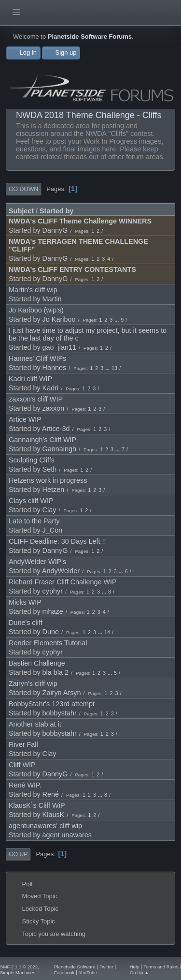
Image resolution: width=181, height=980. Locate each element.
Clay (49, 510)
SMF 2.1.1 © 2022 (19, 967)
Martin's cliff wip (33, 290)
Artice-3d (56, 429)
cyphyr (53, 591)
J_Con (53, 530)
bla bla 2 (56, 672)
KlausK (54, 815)
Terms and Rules (161, 967)
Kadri (51, 388)
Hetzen (54, 490)
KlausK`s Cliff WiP (37, 805)
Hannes (55, 368)
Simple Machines (18, 973)
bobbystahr (60, 713)
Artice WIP (25, 419)
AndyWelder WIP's (37, 562)
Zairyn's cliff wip (33, 683)
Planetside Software (75, 967)
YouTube (88, 973)
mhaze (53, 611)
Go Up (18, 854)
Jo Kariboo (59, 319)
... (117, 320)
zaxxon (54, 408)
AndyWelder (61, 571)
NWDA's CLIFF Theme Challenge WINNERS (80, 221)
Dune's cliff (26, 623)
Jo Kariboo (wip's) (36, 310)
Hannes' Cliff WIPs (37, 358)
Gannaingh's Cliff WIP (42, 440)
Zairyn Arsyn (62, 693)
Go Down (23, 189)
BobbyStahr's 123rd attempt (52, 704)
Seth (50, 469)
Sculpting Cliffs (32, 460)
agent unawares (67, 835)
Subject (21, 211)
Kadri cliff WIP (30, 379)
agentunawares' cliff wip (45, 826)
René (51, 794)
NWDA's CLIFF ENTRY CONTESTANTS (72, 269)
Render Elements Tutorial (48, 643)
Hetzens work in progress (48, 480)
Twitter (106, 967)
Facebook (64, 973)
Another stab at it (35, 724)
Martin (52, 299)
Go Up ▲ (139, 973)
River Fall (23, 744)
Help (135, 967)
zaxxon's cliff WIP (36, 399)
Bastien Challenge (37, 663)
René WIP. (25, 785)
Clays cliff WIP (31, 501)
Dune (51, 632)
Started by (56, 211)
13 (114, 368)
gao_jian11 (59, 347)
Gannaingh (59, 449)
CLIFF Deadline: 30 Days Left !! (57, 541)
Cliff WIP (22, 765)
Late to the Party (34, 521)
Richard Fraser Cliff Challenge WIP (63, 582)
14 (107, 632)
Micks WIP (25, 602)
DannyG (55, 230)
